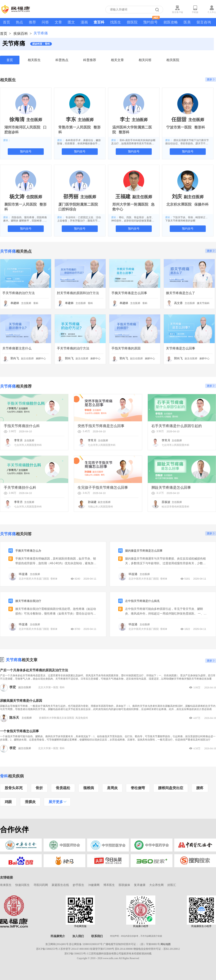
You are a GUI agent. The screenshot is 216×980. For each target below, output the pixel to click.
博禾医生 (109, 885)
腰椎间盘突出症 (171, 788)
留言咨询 (204, 22)
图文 (71, 22)
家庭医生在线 (60, 885)
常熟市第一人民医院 (75, 127)
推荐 (32, 22)
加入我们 (78, 936)
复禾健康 (140, 885)
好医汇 (172, 885)
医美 (187, 22)
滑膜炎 (30, 802)
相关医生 (34, 60)
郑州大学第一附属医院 (130, 204)
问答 (45, 22)
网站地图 (166, 944)
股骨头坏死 (14, 788)
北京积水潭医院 (179, 204)
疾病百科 (21, 34)
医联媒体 (124, 885)
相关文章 (117, 60)
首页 (6, 22)
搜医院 (132, 22)
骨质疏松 (63, 788)
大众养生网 (156, 885)
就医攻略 (171, 22)
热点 (19, 22)
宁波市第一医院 (179, 127)
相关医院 (173, 60)
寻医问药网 (41, 885)
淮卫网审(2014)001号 (57, 944)
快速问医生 (22, 885)
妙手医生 (78, 885)
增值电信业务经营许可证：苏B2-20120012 (157, 949)
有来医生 (6, 885)
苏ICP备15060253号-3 (48, 949)
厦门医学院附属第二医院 (78, 204)
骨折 (39, 788)
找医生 (116, 22)
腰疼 (200, 788)
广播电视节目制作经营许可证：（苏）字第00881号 (131, 944)
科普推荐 (90, 60)
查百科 (99, 22)
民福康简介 (58, 936)
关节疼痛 (14, 660)
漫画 (84, 22)
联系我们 (97, 936)
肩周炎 (112, 788)
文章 (58, 22)
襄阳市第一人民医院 (21, 204)
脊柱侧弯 (138, 788)
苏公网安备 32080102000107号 (86, 944)
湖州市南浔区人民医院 (22, 127)
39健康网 (94, 885)
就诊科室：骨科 (41, 44)
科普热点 (62, 60)
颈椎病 (89, 788)
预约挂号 (151, 21)
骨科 (4, 776)
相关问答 (145, 60)
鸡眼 (8, 802)
